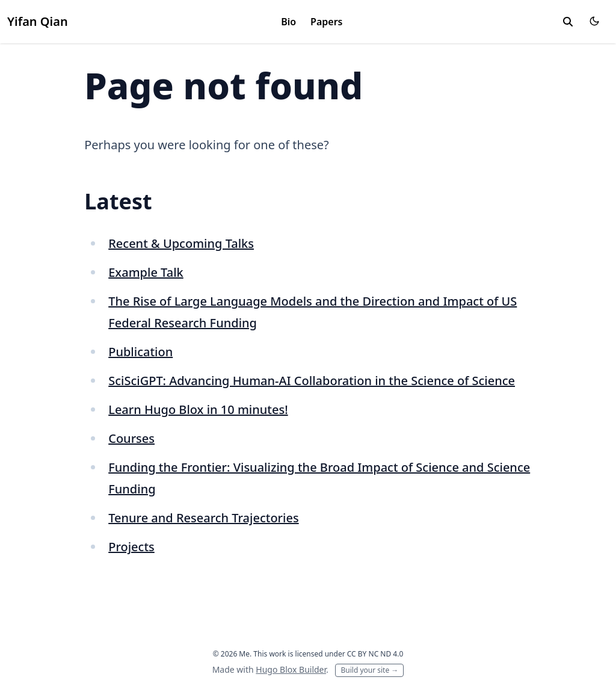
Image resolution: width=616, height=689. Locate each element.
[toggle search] (568, 22)
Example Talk (146, 272)
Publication (140, 352)
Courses (131, 438)
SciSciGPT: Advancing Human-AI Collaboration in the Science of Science (312, 381)
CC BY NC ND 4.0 (375, 654)
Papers (326, 22)
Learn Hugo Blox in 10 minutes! (198, 409)
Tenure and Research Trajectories (203, 518)
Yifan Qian (38, 21)
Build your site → (369, 670)
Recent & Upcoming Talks (181, 243)
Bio (288, 22)
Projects (131, 547)
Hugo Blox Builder (291, 669)
